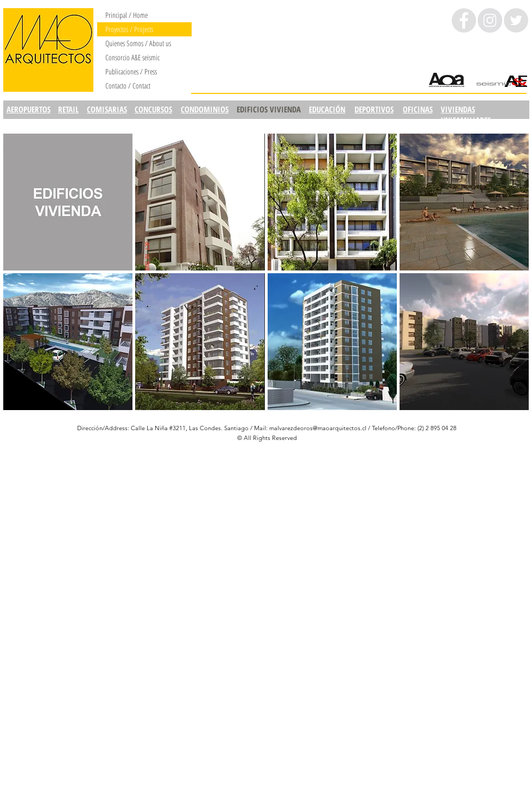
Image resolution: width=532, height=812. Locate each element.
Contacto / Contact (128, 86)
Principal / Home (126, 15)
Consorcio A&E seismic (132, 57)
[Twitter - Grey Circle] (516, 20)
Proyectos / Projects (129, 29)
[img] (68, 202)
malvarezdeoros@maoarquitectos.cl (318, 428)
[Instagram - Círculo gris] (490, 20)
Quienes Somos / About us (138, 43)
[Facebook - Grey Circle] (464, 20)
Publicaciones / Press (131, 71)
